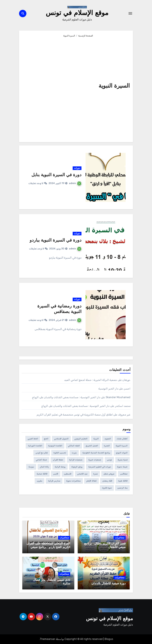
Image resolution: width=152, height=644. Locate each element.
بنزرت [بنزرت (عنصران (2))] (74, 453)
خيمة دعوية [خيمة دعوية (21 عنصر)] (122, 467)
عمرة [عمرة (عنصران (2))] (95, 474)
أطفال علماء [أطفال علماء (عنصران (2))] (122, 439)
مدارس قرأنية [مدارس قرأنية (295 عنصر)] (54, 481)
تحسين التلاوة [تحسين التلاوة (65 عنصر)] (60, 453)
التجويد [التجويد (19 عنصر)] (108, 439)
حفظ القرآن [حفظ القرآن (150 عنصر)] (58, 460)
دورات (77, 168)
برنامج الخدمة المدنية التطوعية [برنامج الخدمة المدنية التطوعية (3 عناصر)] (96, 453)
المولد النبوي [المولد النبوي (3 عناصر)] (122, 453)
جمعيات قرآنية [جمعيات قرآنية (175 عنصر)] (76, 460)
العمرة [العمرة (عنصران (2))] (107, 446)
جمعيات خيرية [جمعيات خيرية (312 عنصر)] (95, 460)
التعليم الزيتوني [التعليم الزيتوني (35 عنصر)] (81, 439)
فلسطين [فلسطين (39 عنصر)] (68, 474)
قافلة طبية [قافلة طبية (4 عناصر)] (123, 481)
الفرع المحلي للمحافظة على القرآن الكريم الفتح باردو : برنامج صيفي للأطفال (48, 547)
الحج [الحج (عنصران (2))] (46, 439)
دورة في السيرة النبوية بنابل (56, 175)
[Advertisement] (58, 88)
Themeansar (47, 639)
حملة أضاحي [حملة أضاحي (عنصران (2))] (41, 460)
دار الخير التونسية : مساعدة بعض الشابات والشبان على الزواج (66, 397)
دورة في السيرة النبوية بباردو (56, 241)
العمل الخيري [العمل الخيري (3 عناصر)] (92, 446)
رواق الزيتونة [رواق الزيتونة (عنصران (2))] (77, 467)
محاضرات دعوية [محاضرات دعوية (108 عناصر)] (73, 481)
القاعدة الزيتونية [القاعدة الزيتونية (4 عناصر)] (55, 446)
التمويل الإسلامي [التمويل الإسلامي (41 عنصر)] (61, 439)
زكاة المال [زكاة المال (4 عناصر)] (44, 467)
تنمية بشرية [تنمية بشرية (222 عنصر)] (123, 460)
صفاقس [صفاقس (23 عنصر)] (124, 474)
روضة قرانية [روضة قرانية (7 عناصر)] (60, 467)
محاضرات (120, 538)
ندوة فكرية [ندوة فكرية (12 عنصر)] (107, 488)
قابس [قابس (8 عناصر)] (56, 474)
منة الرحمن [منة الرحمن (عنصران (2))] (122, 488)
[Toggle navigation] (130, 13)
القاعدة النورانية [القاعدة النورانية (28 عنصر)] (35, 446)
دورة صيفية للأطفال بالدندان (109, 584)
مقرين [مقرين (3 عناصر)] (40, 481)
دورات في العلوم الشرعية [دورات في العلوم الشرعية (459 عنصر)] (100, 467)
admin (75, 183)
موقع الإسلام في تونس (77, 13)
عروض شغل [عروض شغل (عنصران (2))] (109, 474)
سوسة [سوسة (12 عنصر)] (31, 467)
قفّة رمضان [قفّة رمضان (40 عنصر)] (107, 481)
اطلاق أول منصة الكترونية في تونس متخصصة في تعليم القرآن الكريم (75, 415)
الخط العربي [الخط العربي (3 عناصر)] (33, 439)
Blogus (109, 639)
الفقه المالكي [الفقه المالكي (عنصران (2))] (74, 446)
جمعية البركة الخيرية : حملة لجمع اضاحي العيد (91, 380)
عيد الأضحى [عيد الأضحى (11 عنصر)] (82, 474)
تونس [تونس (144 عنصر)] (109, 460)
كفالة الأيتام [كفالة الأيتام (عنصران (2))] (91, 481)
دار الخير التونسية (108, 389)
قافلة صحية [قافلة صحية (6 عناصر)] (42, 474)
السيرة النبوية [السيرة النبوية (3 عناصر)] (122, 446)
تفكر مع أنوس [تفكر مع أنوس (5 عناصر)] (42, 453)
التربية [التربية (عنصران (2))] (96, 439)
